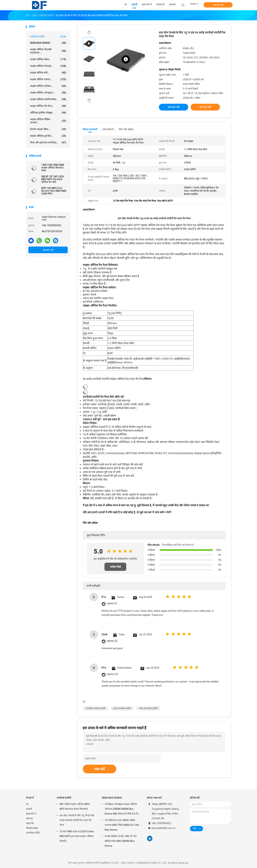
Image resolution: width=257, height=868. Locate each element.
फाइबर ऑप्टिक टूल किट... (48, 136)
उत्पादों (29, 809)
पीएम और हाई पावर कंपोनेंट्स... (48, 143)
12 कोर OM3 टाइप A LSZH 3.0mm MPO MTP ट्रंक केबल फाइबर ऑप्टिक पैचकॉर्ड (77, 836)
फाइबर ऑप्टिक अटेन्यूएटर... (48, 93)
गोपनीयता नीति (33, 833)
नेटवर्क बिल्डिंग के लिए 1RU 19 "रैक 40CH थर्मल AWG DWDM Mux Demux (121, 841)
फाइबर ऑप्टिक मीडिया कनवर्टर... (48, 121)
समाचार (30, 818)
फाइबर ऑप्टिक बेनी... (48, 73)
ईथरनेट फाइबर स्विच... (48, 129)
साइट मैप (30, 823)
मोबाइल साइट (32, 828)
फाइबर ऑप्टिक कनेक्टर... (48, 86)
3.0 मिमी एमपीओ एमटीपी (95, 708)
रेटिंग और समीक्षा (126, 129)
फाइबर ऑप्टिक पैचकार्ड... (48, 66)
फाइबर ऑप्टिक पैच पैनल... (48, 106)
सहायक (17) (113, 674)
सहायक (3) (112, 641)
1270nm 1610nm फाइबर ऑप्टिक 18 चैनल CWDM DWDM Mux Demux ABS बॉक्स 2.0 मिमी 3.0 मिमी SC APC (122, 809)
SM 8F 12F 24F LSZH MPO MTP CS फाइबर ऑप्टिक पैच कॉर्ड (53, 179)
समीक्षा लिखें (115, 567)
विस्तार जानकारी (90, 129)
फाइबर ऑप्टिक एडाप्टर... (48, 79)
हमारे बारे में (31, 814)
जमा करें (99, 769)
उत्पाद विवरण (108, 129)
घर (27, 804)
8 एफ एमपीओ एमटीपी (122, 708)
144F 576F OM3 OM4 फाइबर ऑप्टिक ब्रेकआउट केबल (53, 168)
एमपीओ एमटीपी (48, 37)
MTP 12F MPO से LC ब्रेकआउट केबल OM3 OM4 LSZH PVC (54, 191)
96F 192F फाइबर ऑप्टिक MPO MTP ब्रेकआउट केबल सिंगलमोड (75, 806)
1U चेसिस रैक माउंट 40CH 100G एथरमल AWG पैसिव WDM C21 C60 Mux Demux (122, 825)
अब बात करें (218, 5)
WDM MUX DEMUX (48, 43)
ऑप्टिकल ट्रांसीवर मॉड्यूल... (48, 113)
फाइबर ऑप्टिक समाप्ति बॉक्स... (48, 99)
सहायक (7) (112, 604)
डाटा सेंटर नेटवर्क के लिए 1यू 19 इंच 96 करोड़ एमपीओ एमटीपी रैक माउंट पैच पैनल (77, 820)
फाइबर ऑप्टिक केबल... (48, 59)
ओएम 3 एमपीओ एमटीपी (148, 708)
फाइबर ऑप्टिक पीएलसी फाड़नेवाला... (48, 51)
